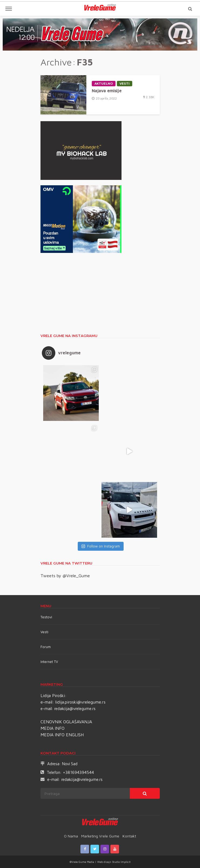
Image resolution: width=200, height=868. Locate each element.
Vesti (125, 84)
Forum (46, 647)
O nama (71, 836)
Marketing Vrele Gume (100, 836)
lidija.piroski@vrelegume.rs (80, 702)
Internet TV (49, 662)
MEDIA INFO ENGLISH (62, 735)
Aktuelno (104, 84)
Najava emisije (107, 90)
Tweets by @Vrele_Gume (65, 576)
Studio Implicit (121, 862)
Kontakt (129, 836)
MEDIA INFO (52, 728)
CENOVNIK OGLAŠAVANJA (66, 722)
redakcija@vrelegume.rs (75, 709)
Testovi (46, 617)
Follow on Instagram (101, 546)
